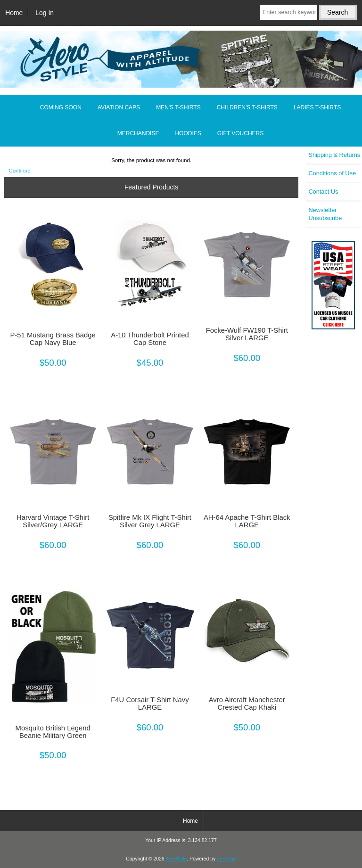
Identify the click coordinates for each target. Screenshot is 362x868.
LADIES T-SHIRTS (317, 107)
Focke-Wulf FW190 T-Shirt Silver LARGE (247, 334)
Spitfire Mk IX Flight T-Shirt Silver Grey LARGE (150, 521)
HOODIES (188, 133)
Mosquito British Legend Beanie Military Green (53, 732)
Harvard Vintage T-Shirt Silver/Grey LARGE (53, 521)
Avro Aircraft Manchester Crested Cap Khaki (247, 704)
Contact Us (323, 192)
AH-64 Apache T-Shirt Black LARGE (247, 521)
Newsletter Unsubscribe (325, 214)
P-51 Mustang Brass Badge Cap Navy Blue (53, 339)
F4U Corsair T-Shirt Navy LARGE (150, 704)
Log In (45, 13)
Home (14, 13)
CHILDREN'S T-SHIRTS (247, 107)
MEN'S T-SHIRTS (178, 107)
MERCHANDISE (138, 133)
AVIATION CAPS (119, 107)
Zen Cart (226, 859)
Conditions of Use (332, 173)
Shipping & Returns (334, 155)
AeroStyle (176, 859)
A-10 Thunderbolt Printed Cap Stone (150, 339)
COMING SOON (61, 107)
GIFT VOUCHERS (240, 133)
